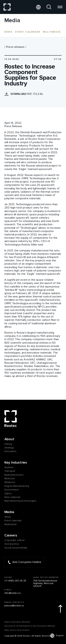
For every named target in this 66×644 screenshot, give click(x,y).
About (9, 439)
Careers (11, 535)
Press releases (15, 47)
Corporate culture (15, 540)
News (8, 32)
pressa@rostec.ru (14, 606)
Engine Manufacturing (17, 486)
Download (19, 94)
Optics (8, 493)
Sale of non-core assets (17, 630)
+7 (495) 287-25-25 (15, 581)
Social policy (12, 544)
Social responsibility (16, 548)
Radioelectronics (14, 475)
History (8, 444)
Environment (12, 490)
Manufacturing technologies (20, 501)
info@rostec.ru (12, 593)
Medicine (10, 478)
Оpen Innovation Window (17, 622)
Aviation (9, 467)
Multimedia (52, 32)
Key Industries (16, 463)
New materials (12, 497)
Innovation (10, 451)
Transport (10, 471)
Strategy (9, 448)
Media (9, 512)
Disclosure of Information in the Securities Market (30, 626)
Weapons (10, 482)
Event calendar (28, 32)
